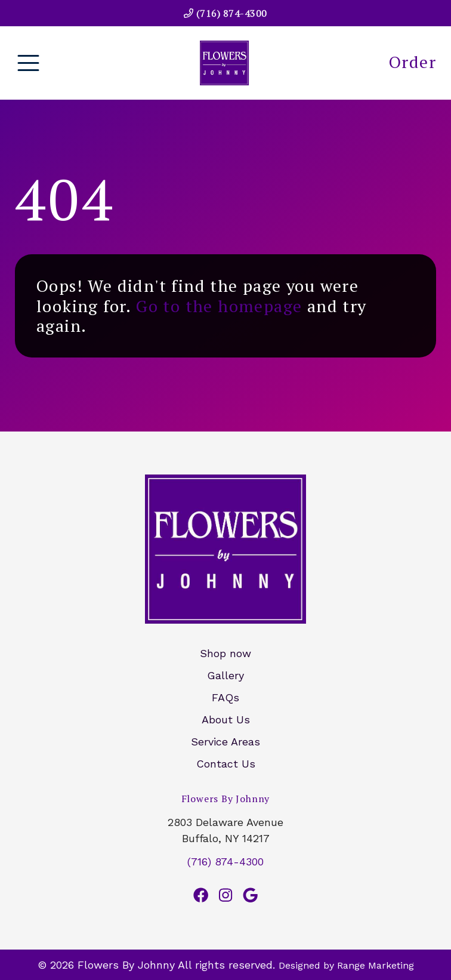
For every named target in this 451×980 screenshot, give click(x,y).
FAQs (225, 697)
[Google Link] (250, 895)
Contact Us (226, 764)
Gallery (225, 675)
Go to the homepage (219, 306)
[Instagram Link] (225, 895)
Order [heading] (413, 62)
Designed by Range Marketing (346, 965)
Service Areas (225, 742)
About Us (226, 719)
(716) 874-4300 (225, 13)
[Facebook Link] (201, 895)
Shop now (225, 653)
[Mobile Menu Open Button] (28, 63)
